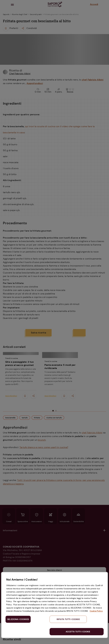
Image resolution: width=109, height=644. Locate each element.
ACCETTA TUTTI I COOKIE (78, 632)
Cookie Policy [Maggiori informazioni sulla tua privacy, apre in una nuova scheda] (96, 611)
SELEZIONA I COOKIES (18, 619)
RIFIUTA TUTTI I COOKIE (68, 619)
